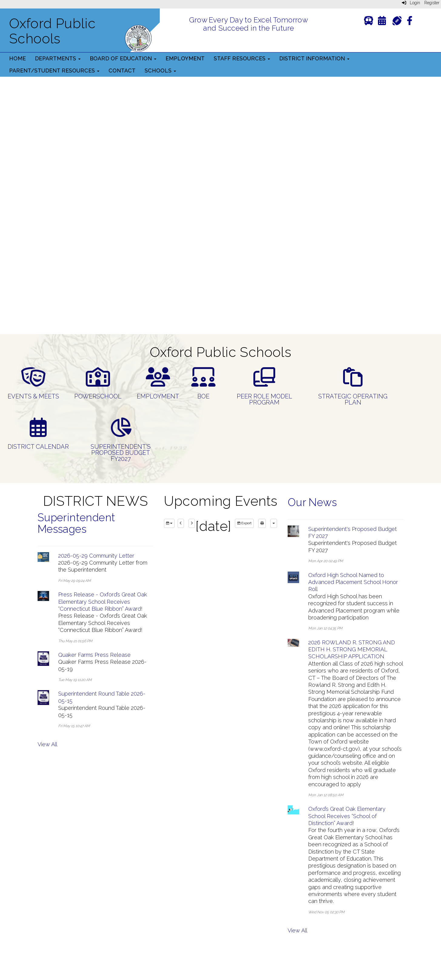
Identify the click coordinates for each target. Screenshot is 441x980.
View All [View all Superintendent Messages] (47, 744)
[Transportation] (369, 22)
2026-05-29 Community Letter (96, 556)
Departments (58, 58)
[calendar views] (274, 523)
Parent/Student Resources (54, 70)
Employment (185, 58)
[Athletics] (397, 20)
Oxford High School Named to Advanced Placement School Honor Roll (353, 582)
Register (432, 3)
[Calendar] (382, 22)
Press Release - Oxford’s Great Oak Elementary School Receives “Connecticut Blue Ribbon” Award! (103, 602)
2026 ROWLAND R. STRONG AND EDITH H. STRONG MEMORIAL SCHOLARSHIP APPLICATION (352, 649)
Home (17, 58)
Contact (122, 70)
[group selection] (169, 523)
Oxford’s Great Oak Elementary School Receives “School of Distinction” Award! (347, 816)
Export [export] (244, 523)
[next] (192, 523)
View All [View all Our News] (297, 930)
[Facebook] (410, 22)
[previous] (181, 523)
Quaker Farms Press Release (94, 655)
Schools (160, 70)
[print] (262, 523)
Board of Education (123, 58)
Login (411, 3)
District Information (314, 58)
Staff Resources (242, 58)
